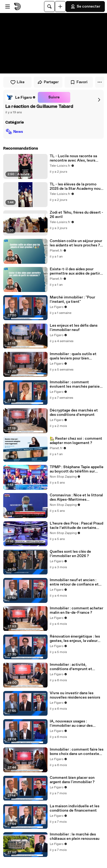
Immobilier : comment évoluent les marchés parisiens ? (77, 384)
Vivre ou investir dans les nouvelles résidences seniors (75, 695)
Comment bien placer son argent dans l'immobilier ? (72, 780)
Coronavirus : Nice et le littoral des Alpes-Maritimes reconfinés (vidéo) (76, 497)
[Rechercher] (49, 7)
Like (17, 82)
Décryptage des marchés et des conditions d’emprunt (74, 413)
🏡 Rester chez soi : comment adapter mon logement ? (76, 441)
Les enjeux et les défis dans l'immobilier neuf (74, 328)
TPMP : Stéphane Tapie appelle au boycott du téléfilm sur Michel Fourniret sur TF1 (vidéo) (77, 469)
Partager (48, 82)
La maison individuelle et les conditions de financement (75, 808)
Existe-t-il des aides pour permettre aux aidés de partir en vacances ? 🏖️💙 (75, 271)
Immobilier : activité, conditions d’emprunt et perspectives (71, 667)
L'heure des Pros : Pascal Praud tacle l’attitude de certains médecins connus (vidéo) (76, 526)
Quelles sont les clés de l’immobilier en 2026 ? (70, 554)
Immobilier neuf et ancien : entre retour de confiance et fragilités (74, 582)
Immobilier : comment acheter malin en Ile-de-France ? (76, 610)
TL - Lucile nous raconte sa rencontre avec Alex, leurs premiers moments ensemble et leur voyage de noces (76, 158)
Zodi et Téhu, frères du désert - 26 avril (76, 215)
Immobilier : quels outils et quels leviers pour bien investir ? (73, 356)
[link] (21, 97)
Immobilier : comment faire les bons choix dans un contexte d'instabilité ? (77, 752)
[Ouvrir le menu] (8, 7)
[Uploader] (60, 7)
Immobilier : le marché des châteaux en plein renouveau (75, 837)
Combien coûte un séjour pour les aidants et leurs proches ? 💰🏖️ (76, 243)
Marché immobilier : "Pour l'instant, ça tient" (72, 300)
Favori (79, 82)
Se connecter (85, 7)
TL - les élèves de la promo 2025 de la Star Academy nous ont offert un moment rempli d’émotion (76, 187)
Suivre (54, 97)
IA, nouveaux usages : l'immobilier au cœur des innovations (71, 724)
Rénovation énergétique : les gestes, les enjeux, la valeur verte (75, 639)
